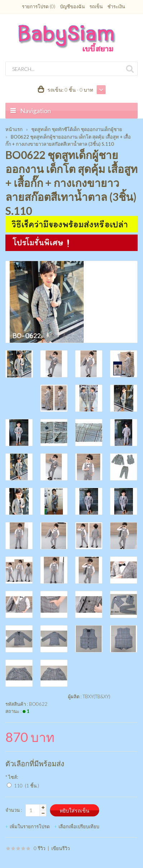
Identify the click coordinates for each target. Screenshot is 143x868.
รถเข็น (96, 6)
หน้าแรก (14, 129)
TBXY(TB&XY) (96, 696)
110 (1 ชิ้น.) (27, 786)
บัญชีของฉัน (72, 6)
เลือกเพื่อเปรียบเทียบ (79, 826)
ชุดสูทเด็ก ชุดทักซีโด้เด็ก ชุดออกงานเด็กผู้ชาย (77, 129)
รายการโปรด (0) (39, 6)
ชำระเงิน (116, 6)
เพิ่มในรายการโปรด (30, 826)
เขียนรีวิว (61, 848)
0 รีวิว (40, 848)
